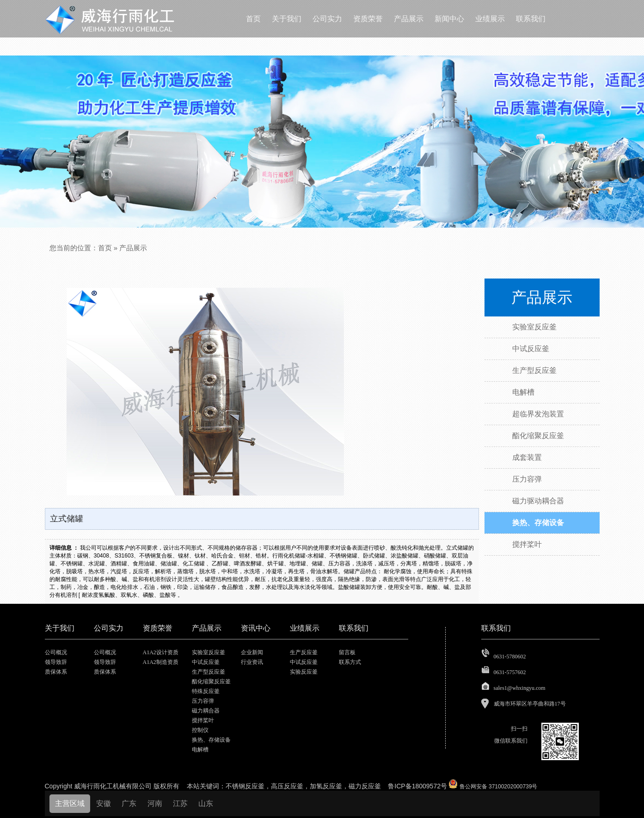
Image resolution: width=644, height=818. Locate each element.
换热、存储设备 (211, 740)
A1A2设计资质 (161, 652)
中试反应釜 (206, 662)
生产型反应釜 (209, 672)
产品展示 (133, 248)
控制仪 (200, 730)
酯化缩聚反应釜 (211, 682)
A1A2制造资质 (161, 662)
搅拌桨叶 (203, 720)
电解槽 (200, 750)
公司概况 (56, 652)
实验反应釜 (304, 672)
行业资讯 (252, 662)
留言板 (347, 652)
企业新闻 (252, 652)
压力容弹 (203, 701)
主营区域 (70, 803)
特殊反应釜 (206, 691)
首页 (105, 248)
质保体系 (56, 672)
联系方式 (350, 662)
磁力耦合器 (206, 711)
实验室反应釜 (209, 652)
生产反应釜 (304, 652)
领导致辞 (56, 662)
